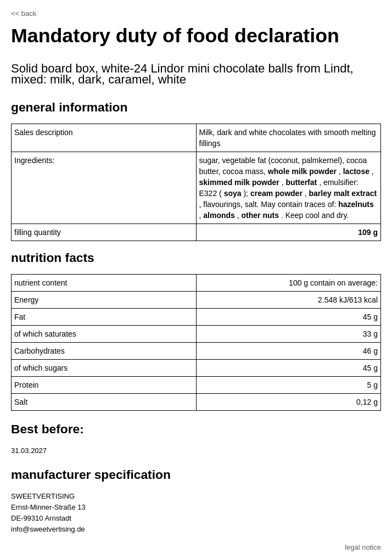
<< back (24, 13)
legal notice (363, 547)
